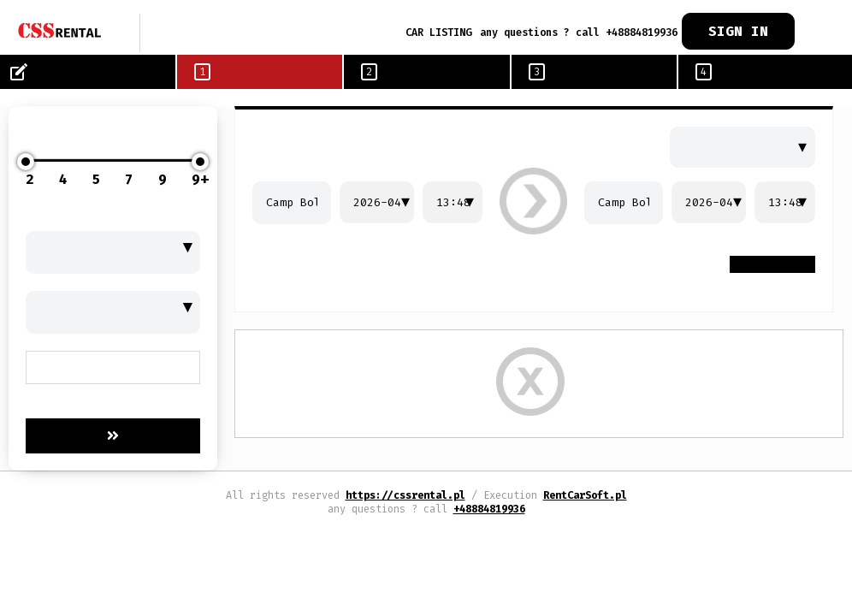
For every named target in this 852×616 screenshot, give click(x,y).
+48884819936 (489, 509)
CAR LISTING (438, 33)
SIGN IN (738, 31)
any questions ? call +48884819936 (579, 33)
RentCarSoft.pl (585, 495)
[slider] (26, 162)
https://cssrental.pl (405, 495)
